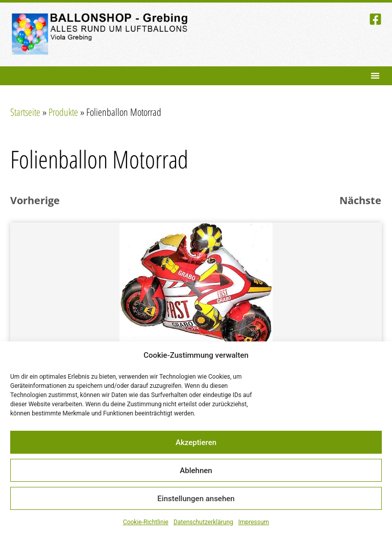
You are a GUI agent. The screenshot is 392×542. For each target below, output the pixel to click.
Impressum (254, 522)
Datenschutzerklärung (203, 522)
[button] (375, 76)
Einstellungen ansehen (196, 499)
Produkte (63, 112)
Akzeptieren (196, 442)
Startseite (25, 112)
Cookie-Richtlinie (146, 522)
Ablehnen (196, 471)
